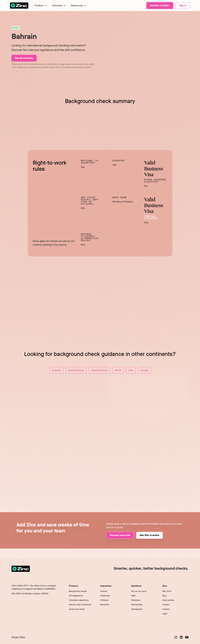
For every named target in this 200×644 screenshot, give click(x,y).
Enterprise (136, 600)
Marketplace (137, 609)
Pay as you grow (139, 591)
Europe (144, 370)
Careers (166, 605)
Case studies (168, 600)
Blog (164, 596)
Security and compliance (80, 605)
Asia (131, 370)
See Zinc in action (160, 5)
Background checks (78, 591)
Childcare (104, 600)
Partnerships (137, 605)
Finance (104, 591)
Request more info (120, 535)
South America (99, 370)
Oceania (56, 370)
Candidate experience (79, 600)
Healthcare (105, 596)
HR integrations (76, 596)
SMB (133, 596)
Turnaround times (77, 609)
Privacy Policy (18, 637)
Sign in (183, 5)
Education (105, 605)
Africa (118, 370)
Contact (166, 609)
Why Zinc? (167, 591)
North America (76, 370)
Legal (165, 614)
